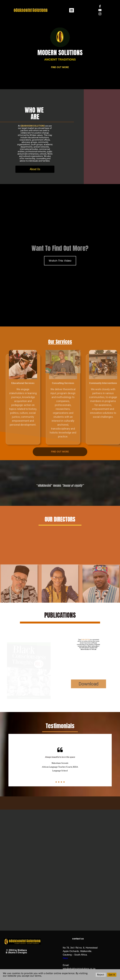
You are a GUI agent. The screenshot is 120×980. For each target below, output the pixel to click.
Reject (101, 975)
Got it (112, 975)
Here (65, 958)
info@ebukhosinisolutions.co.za (79, 969)
